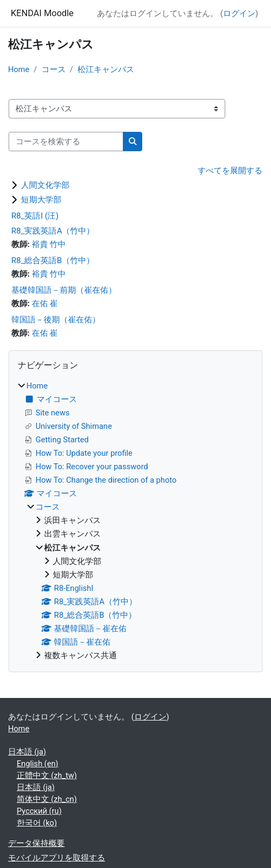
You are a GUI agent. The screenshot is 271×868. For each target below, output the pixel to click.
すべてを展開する (230, 171)
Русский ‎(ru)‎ (39, 811)
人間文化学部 (45, 185)
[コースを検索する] (66, 142)
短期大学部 (41, 200)
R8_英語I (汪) (35, 216)
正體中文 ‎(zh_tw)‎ (47, 775)
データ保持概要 (36, 843)
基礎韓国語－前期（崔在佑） (64, 290)
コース (54, 69)
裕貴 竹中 (49, 244)
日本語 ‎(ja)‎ (27, 752)
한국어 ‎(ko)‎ (37, 823)
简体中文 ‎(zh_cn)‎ (47, 799)
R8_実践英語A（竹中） (53, 231)
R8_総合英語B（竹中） (53, 260)
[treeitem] (135, 521)
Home (19, 69)
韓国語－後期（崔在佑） (56, 320)
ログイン (239, 13)
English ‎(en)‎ (37, 764)
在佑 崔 (45, 304)
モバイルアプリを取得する (57, 858)
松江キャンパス (106, 69)
